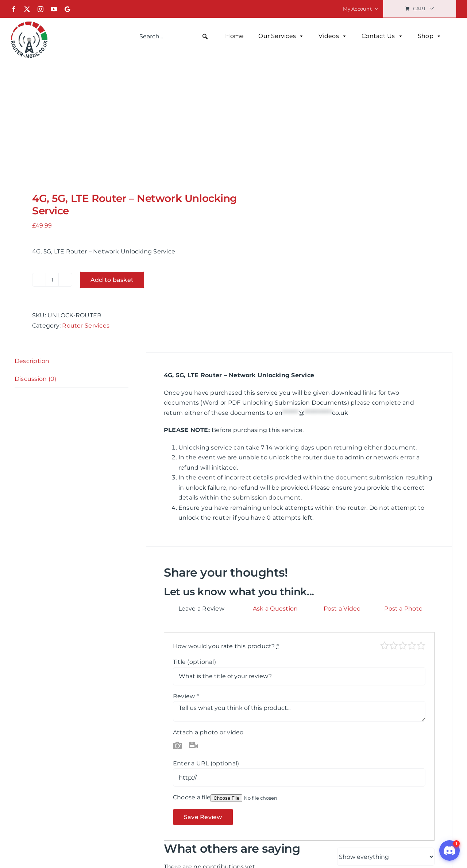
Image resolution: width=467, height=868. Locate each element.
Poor (385, 646)
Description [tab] (32, 361)
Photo (177, 745)
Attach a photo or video (208, 732)
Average (403, 646)
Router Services (86, 326)
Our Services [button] (281, 36)
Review (186, 696)
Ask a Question (275, 609)
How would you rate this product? (226, 646)
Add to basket (112, 280)
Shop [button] (430, 36)
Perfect (421, 646)
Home (234, 36)
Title (194, 662)
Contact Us (382, 36)
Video (193, 745)
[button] (205, 37)
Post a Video (342, 609)
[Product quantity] (52, 280)
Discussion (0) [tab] (35, 379)
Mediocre (394, 646)
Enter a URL (206, 763)
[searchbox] (174, 37)
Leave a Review (201, 609)
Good (412, 646)
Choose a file (192, 797)
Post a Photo (403, 609)
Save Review (203, 817)
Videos (333, 36)
